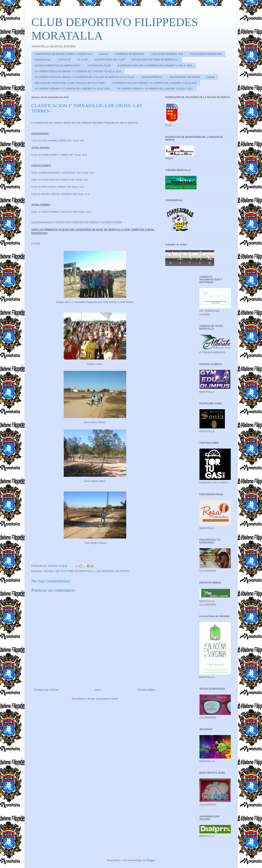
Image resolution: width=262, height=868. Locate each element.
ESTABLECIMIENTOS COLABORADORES (58, 66)
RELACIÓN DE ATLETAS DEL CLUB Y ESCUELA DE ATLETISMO (70, 83)
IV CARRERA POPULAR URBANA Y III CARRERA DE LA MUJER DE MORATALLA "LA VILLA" (85, 77)
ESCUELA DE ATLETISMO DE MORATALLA (155, 60)
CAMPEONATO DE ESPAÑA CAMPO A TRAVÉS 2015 (63, 54)
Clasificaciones (43, 60)
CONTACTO (64, 60)
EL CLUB (83, 60)
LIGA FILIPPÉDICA (152, 77)
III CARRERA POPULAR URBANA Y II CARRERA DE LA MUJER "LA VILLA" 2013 (78, 71)
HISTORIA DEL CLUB (99, 66)
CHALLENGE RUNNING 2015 (206, 54)
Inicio (98, 690)
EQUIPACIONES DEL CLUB (110, 60)
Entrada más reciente (46, 690)
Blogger (151, 860)
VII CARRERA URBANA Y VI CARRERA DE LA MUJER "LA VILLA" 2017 (155, 89)
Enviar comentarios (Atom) (103, 699)
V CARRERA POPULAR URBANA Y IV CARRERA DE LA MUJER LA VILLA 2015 (154, 83)
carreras (104, 54)
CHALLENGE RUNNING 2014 (167, 54)
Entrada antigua (147, 690)
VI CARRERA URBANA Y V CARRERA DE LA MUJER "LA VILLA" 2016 (72, 89)
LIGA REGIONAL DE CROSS (184, 77)
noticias (211, 77)
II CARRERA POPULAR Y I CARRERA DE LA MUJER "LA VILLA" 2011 (155, 66)
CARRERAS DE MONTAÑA (130, 54)
